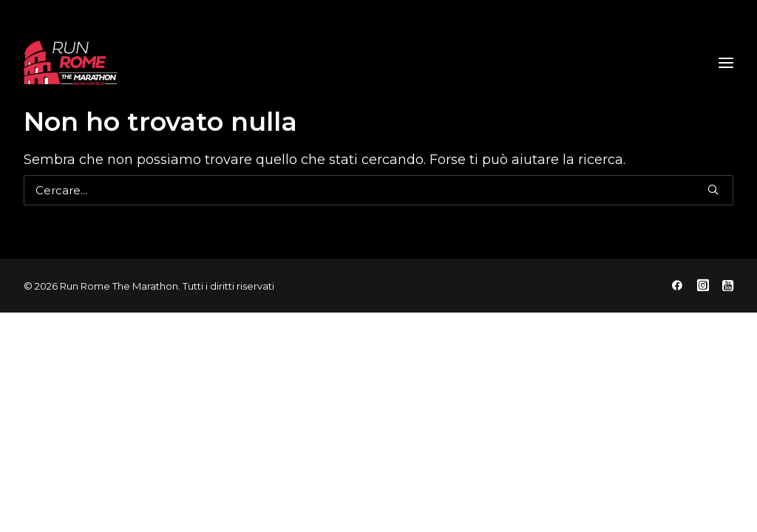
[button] (713, 190)
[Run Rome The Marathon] (71, 63)
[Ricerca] (378, 190)
